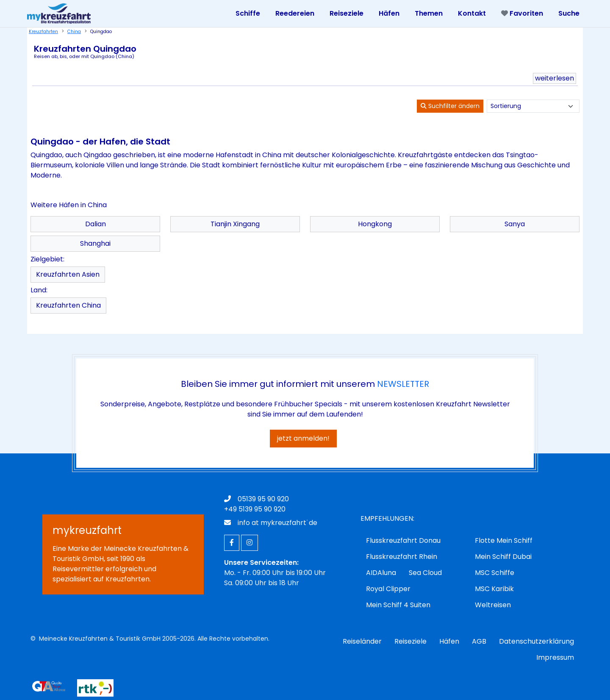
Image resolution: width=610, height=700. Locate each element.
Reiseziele (410, 641)
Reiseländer (362, 641)
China (74, 32)
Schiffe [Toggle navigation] (248, 13)
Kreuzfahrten (43, 32)
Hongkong (375, 224)
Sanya (515, 224)
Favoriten (522, 13)
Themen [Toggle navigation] (429, 13)
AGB (479, 641)
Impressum (555, 657)
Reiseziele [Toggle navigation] (347, 13)
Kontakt (472, 13)
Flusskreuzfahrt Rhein (402, 557)
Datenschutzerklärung (537, 641)
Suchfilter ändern (450, 106)
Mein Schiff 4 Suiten (398, 605)
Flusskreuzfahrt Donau (403, 540)
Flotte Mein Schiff (504, 540)
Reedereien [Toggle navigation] (295, 13)
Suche (569, 13)
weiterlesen (555, 78)
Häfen (449, 641)
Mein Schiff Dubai (503, 557)
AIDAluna (381, 573)
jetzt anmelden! (303, 438)
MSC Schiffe (495, 573)
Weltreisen (493, 605)
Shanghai (95, 243)
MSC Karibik (494, 589)
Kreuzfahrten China (68, 305)
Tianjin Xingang (235, 224)
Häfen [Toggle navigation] (389, 13)
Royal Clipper (388, 589)
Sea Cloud (425, 573)
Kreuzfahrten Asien (68, 274)
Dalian (96, 224)
